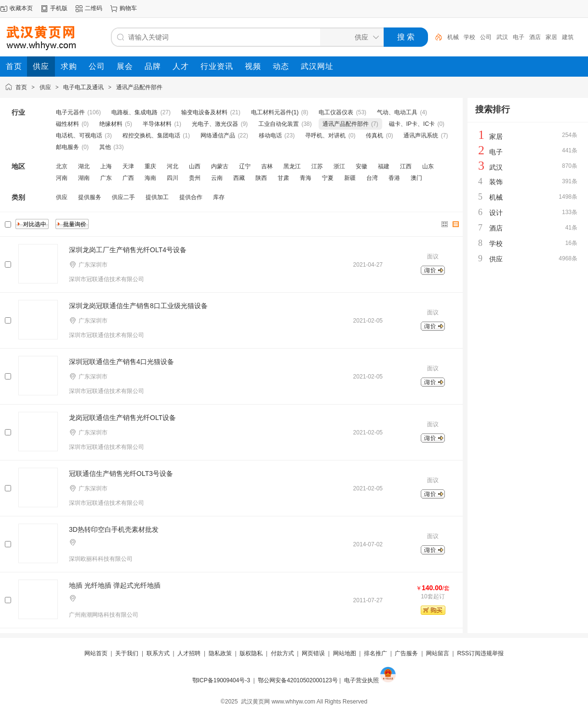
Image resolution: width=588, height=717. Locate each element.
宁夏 (328, 178)
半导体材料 (157, 124)
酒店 (535, 37)
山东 (428, 166)
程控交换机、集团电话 (151, 135)
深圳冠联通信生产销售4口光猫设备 (121, 362)
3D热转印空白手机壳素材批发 (114, 529)
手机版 (59, 8)
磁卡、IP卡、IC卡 (412, 124)
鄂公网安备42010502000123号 (298, 680)
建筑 (568, 37)
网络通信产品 (218, 135)
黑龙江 (292, 166)
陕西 (261, 178)
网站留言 (438, 653)
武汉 (502, 37)
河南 (62, 178)
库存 (219, 197)
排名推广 (375, 653)
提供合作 (191, 197)
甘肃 (283, 178)
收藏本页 (21, 8)
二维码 (94, 8)
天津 (128, 166)
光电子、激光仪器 (215, 124)
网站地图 (345, 653)
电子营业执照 (361, 680)
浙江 (339, 166)
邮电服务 (67, 147)
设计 (496, 213)
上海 (106, 166)
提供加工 (157, 197)
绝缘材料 (111, 124)
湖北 (84, 166)
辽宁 (245, 166)
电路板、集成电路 (134, 112)
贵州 (195, 178)
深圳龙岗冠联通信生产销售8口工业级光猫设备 (138, 306)
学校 (469, 37)
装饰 (496, 182)
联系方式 (158, 653)
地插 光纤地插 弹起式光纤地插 (115, 585)
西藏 (239, 178)
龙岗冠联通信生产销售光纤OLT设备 (122, 418)
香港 (394, 178)
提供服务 (90, 197)
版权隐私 (251, 653)
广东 (106, 178)
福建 (384, 166)
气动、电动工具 (397, 112)
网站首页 (96, 653)
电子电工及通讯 (83, 87)
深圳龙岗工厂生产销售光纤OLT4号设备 (128, 250)
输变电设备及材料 (204, 112)
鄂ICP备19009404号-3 (221, 680)
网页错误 (313, 653)
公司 (486, 37)
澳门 (416, 178)
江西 (406, 166)
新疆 (350, 178)
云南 (217, 178)
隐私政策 (220, 653)
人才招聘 (189, 653)
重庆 (150, 166)
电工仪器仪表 (336, 112)
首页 (21, 87)
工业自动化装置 (279, 124)
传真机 (374, 135)
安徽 (361, 166)
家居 (551, 37)
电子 (519, 37)
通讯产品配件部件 (139, 87)
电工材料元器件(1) (275, 112)
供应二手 (123, 197)
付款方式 (282, 653)
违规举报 (492, 653)
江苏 (317, 166)
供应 (45, 87)
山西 (195, 166)
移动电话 (270, 135)
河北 (173, 166)
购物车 (128, 8)
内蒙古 (220, 166)
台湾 (372, 178)
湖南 (84, 178)
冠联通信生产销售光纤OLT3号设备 (121, 473)
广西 (128, 178)
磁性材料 (67, 124)
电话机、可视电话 (79, 135)
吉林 (267, 166)
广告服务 (406, 653)
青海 (306, 178)
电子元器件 (70, 112)
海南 (150, 178)
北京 (62, 166)
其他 (105, 147)
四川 (173, 178)
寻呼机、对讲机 (325, 135)
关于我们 (127, 653)
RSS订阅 (469, 653)
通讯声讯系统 (421, 135)
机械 (453, 37)
